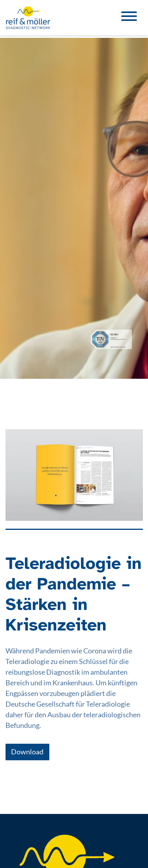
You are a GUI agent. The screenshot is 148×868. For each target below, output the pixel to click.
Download (27, 752)
